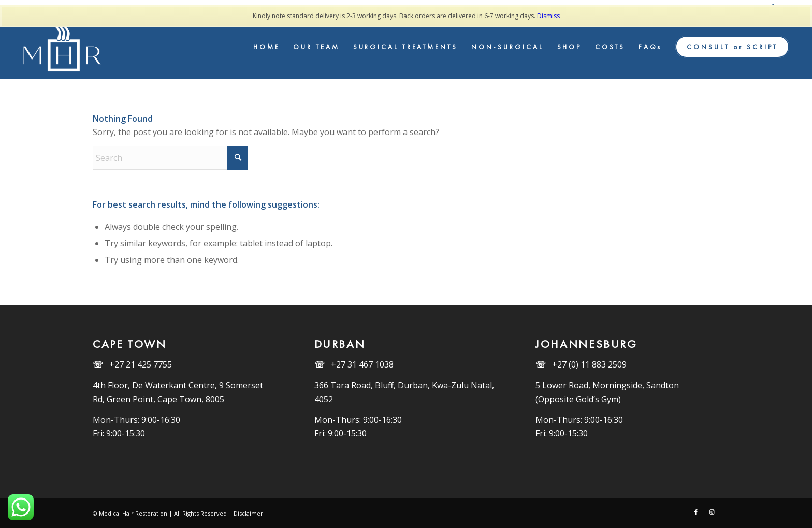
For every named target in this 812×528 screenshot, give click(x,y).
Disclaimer (248, 513)
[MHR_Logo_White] (64, 47)
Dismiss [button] (548, 16)
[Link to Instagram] (712, 512)
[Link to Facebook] (696, 512)
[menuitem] (267, 47)
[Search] (170, 158)
